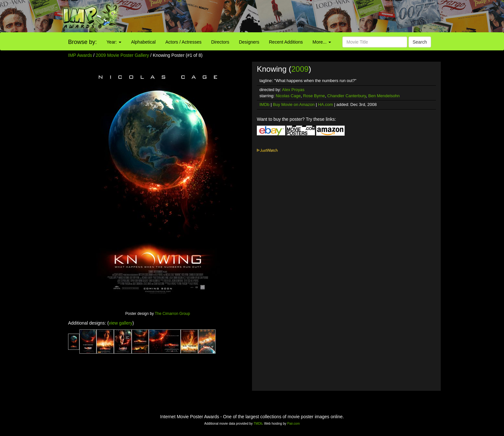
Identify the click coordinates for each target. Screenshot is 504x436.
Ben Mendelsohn (384, 96)
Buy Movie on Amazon (294, 104)
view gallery (121, 323)
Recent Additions (286, 42)
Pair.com (293, 424)
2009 (300, 69)
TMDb (258, 424)
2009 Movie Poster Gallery (122, 55)
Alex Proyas (293, 90)
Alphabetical (143, 42)
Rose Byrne (314, 96)
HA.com (326, 104)
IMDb (264, 104)
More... (322, 42)
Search (420, 42)
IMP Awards (80, 55)
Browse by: (82, 42)
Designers (249, 42)
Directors (220, 42)
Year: (114, 42)
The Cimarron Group (172, 314)
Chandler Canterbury (347, 96)
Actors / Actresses (183, 42)
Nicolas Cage (288, 96)
